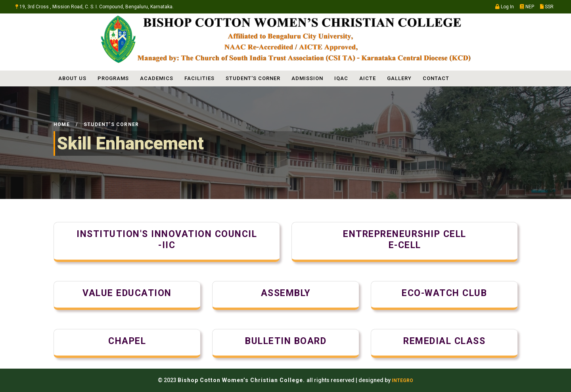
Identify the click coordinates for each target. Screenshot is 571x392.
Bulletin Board (286, 341)
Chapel (127, 341)
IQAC (341, 78)
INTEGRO (402, 381)
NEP (527, 7)
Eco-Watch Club (444, 293)
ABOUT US (72, 78)
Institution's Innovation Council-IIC (167, 240)
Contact (436, 78)
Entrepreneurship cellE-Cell (405, 240)
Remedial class (444, 341)
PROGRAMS (113, 78)
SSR (547, 7)
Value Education (127, 293)
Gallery (399, 78)
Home (62, 124)
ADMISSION (307, 78)
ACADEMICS (157, 78)
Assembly (286, 293)
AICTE (368, 78)
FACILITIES (199, 78)
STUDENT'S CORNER (253, 78)
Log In (505, 7)
